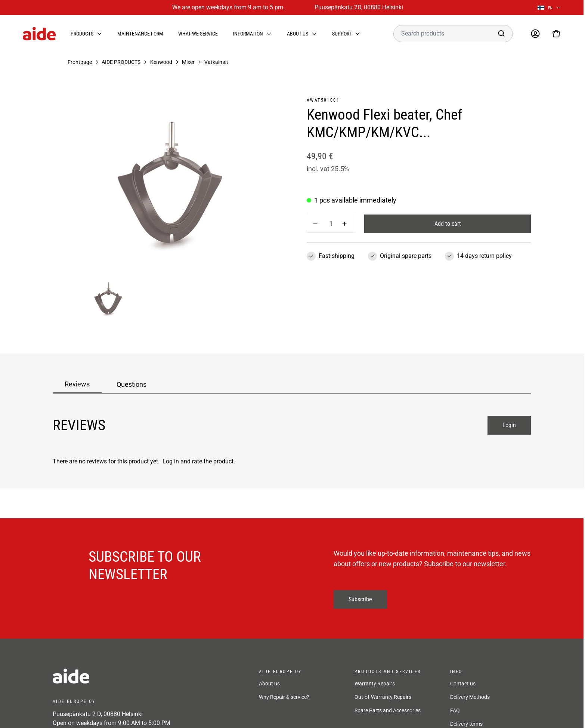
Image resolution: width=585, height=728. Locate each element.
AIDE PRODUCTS (121, 62)
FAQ (455, 710)
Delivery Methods (470, 697)
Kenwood (161, 62)
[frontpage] (120, 676)
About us (298, 34)
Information (248, 34)
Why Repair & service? (284, 697)
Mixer (188, 62)
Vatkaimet (216, 62)
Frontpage (80, 62)
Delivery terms (466, 724)
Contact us (463, 684)
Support (342, 34)
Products (82, 34)
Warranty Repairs (375, 684)
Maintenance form (140, 34)
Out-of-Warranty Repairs (383, 697)
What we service (198, 34)
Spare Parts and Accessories (388, 710)
